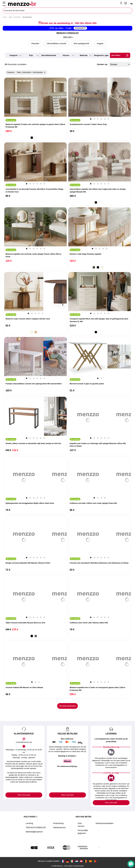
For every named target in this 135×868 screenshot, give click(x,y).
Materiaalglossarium (34, 832)
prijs (31, 55)
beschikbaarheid (48, 55)
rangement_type (101, 55)
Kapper (100, 43)
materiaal (84, 55)
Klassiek (35, 43)
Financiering (58, 823)
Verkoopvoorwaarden (104, 823)
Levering (29, 823)
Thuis (5, 17)
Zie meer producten (68, 706)
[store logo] (63, 4)
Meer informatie (24, 795)
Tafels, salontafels (14, 17)
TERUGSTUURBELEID (36, 827)
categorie (13, 55)
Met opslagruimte (82, 43)
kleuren (66, 55)
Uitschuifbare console (56, 43)
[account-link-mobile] (122, 4)
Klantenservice (59, 827)
